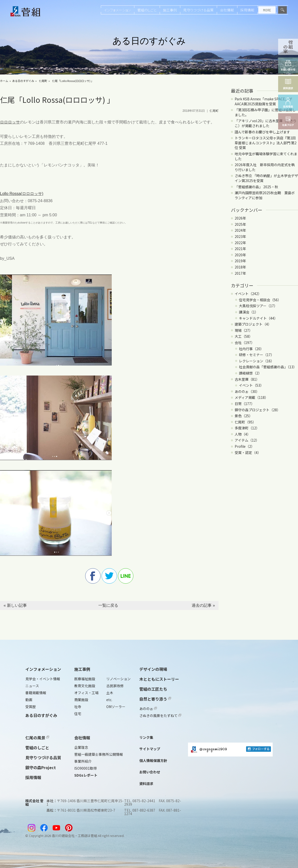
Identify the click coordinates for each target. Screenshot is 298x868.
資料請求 (146, 784)
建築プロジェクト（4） (253, 324)
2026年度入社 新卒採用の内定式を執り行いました (265, 167)
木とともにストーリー (159, 679)
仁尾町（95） (245, 422)
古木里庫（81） (247, 379)
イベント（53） (251, 385)
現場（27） (244, 330)
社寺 (78, 707)
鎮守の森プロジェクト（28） (258, 410)
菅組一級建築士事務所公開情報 (99, 754)
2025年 (240, 224)
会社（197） (245, 342)
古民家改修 (115, 686)
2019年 (240, 261)
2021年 (240, 249)
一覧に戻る (108, 605)
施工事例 (170, 10)
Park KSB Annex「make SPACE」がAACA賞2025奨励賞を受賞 (263, 101)
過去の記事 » (203, 605)
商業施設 (81, 700)
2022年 (240, 243)
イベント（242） (248, 294)
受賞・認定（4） (248, 453)
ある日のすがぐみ (23, 81)
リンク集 (146, 737)
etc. (109, 700)
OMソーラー (116, 707)
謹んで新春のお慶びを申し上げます (262, 132)
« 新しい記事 (15, 605)
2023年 (240, 236)
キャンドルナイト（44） (258, 318)
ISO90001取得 (85, 768)
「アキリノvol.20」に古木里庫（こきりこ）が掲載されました (266, 123)
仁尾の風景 (37, 738)
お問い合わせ (150, 772)
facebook (93, 576)
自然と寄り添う (155, 699)
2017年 (240, 273)
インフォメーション (117, 10)
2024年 (240, 230)
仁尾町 (43, 81)
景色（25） (244, 416)
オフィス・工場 (86, 693)
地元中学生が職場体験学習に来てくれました (266, 156)
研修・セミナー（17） (257, 355)
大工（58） (244, 336)
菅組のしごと (147, 10)
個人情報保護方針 (153, 760)
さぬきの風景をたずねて (160, 716)
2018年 (240, 267)
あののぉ (148, 709)
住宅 (78, 714)
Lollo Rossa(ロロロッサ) (22, 194)
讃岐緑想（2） (250, 373)
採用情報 (247, 10)
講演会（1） (249, 312)
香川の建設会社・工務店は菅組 (74, 836)
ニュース (32, 686)
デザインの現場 (153, 669)
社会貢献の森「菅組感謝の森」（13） (268, 367)
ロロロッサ (10, 122)
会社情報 (227, 10)
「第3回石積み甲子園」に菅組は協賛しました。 (265, 112)
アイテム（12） (247, 440)
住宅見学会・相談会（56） (260, 300)
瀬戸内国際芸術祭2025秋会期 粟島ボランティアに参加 (265, 195)
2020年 (240, 255)
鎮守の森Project (41, 767)
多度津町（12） (247, 428)
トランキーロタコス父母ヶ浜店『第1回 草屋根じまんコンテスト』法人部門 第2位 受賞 (266, 143)
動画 (29, 700)
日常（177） (245, 404)
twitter (109, 576)
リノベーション (118, 679)
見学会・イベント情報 (43, 679)
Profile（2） (245, 446)
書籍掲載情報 (36, 693)
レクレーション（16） (257, 361)
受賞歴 (31, 707)
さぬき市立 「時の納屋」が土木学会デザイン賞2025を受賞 (266, 178)
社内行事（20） (251, 349)
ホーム (4, 81)
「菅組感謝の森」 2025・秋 (256, 187)
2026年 (240, 218)
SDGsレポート (86, 775)
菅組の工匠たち (153, 689)
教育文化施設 (85, 686)
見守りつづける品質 (198, 10)
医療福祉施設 (85, 679)
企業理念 (81, 747)
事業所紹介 (83, 761)
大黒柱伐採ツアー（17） (258, 306)
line (126, 576)
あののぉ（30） (247, 391)
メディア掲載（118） (251, 397)
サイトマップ (150, 749)
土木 (110, 693)
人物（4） (243, 434)
